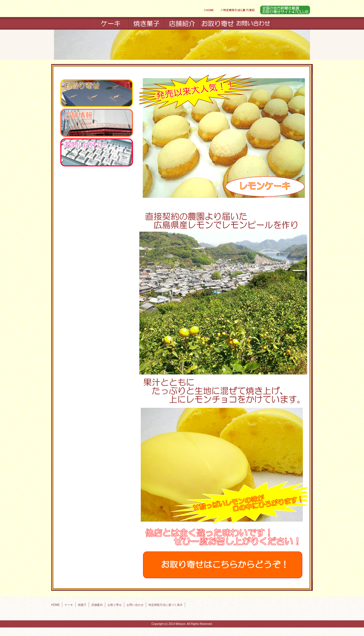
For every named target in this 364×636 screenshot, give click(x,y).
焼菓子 (82, 605)
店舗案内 (97, 605)
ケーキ (69, 605)
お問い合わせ (135, 605)
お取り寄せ (115, 605)
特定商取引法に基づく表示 (166, 605)
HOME (55, 605)
